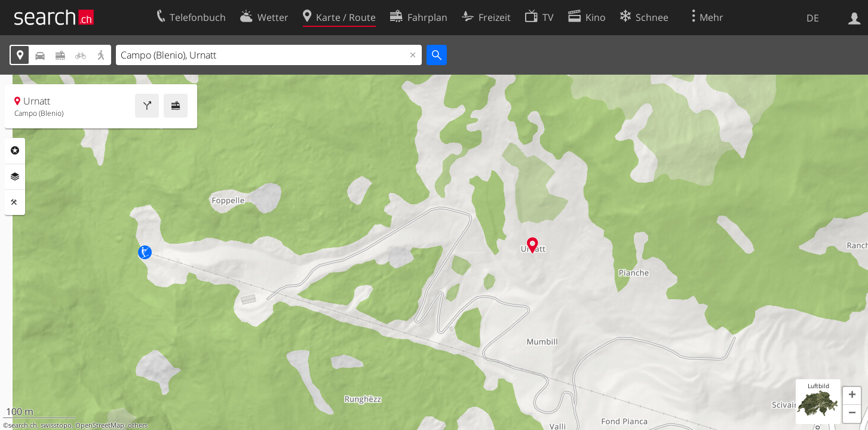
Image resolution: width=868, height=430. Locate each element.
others (138, 425)
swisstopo (56, 425)
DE (813, 18)
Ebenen (15, 177)
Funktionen (15, 202)
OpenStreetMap (100, 425)
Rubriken (15, 150)
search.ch (23, 425)
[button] (852, 396)
